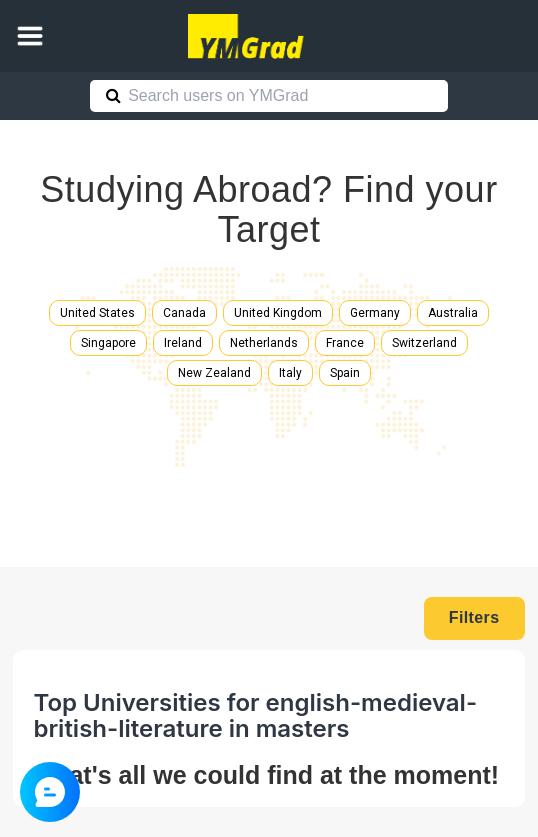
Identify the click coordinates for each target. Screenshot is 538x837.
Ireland (183, 343)
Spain (345, 373)
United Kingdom (278, 313)
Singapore (108, 343)
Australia (453, 313)
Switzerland (424, 343)
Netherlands (264, 343)
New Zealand (214, 373)
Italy (290, 373)
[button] (30, 36)
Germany (375, 313)
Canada (184, 313)
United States (97, 313)
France (345, 343)
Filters (474, 617)
